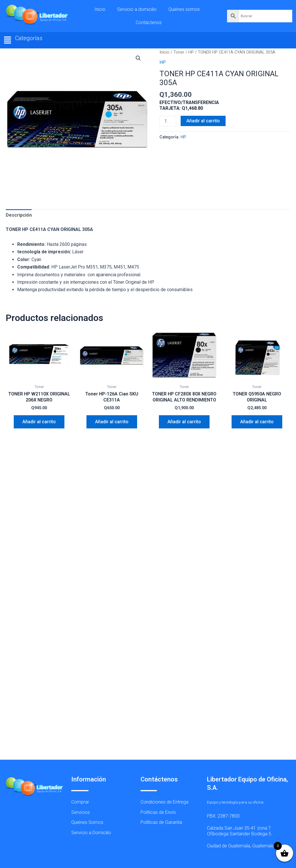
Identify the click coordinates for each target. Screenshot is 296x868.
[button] (8, 40)
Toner (179, 52)
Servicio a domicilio (137, 9)
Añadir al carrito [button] (39, 422)
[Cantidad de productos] (168, 121)
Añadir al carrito (203, 121)
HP (191, 52)
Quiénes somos (184, 9)
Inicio (100, 9)
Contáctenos (149, 22)
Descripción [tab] (19, 215)
